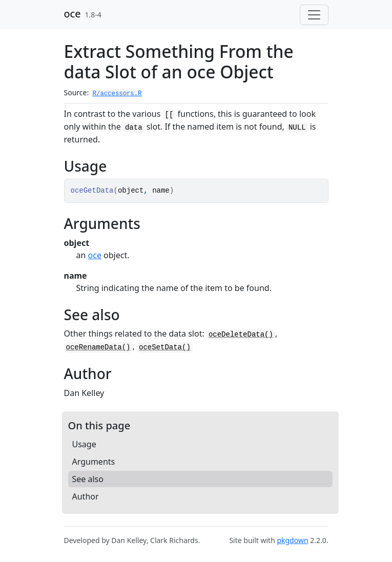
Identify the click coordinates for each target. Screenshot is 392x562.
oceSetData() (165, 347)
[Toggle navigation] (314, 15)
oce (73, 14)
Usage (84, 444)
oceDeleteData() (241, 335)
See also (88, 479)
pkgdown (292, 540)
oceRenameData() (98, 347)
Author (86, 496)
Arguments (94, 462)
